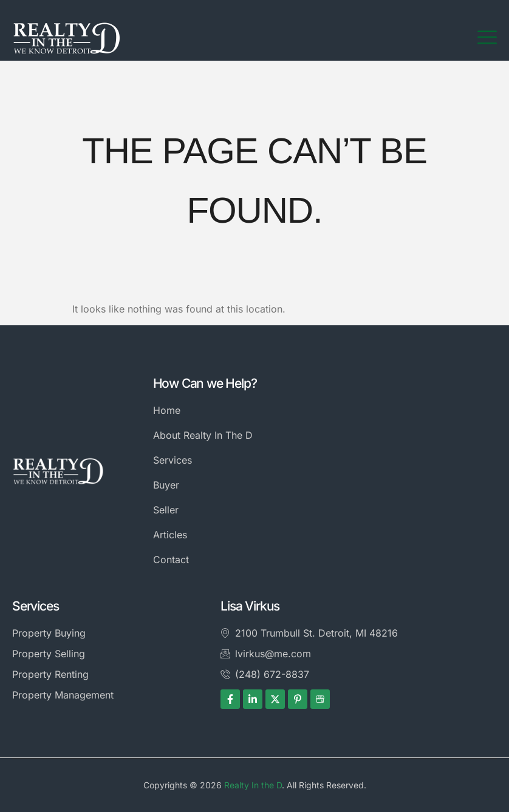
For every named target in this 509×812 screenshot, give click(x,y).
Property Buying (49, 633)
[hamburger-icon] (487, 38)
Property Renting (50, 674)
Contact (171, 560)
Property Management (63, 695)
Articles (170, 535)
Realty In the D (253, 785)
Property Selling (49, 654)
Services (173, 460)
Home (167, 410)
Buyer (166, 485)
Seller (166, 510)
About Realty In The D (203, 435)
